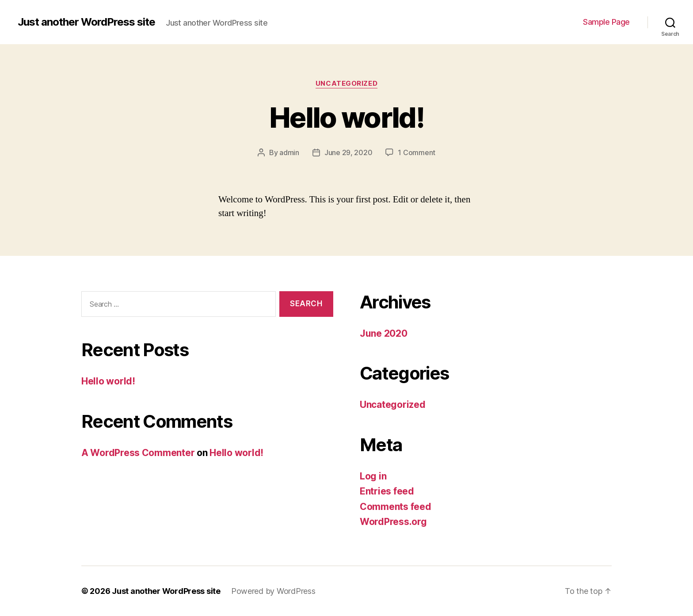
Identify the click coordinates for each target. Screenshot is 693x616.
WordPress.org (393, 522)
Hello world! (346, 117)
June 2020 (384, 333)
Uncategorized (346, 84)
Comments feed (396, 507)
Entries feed (387, 491)
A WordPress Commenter (138, 453)
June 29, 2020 (348, 152)
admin (289, 152)
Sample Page (606, 22)
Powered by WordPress (273, 591)
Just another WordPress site (86, 22)
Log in (373, 476)
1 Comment (417, 152)
